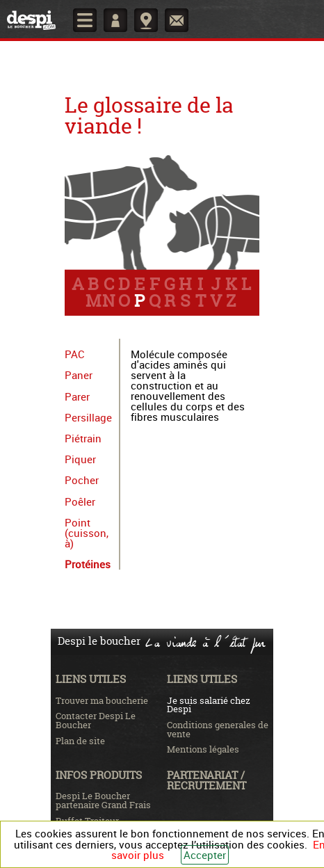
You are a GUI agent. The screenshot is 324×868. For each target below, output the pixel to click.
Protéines (88, 564)
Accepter (205, 855)
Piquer (80, 459)
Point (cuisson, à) (87, 533)
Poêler (80, 501)
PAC (75, 354)
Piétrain (83, 438)
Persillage (88, 417)
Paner (79, 375)
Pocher (82, 480)
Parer (77, 396)
